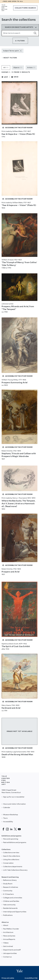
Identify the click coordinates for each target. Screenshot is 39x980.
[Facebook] (3, 829)
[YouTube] (19, 829)
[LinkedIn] (11, 829)
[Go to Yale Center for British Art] (4, 8)
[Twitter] (15, 829)
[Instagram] (7, 829)
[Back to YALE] (6, 780)
